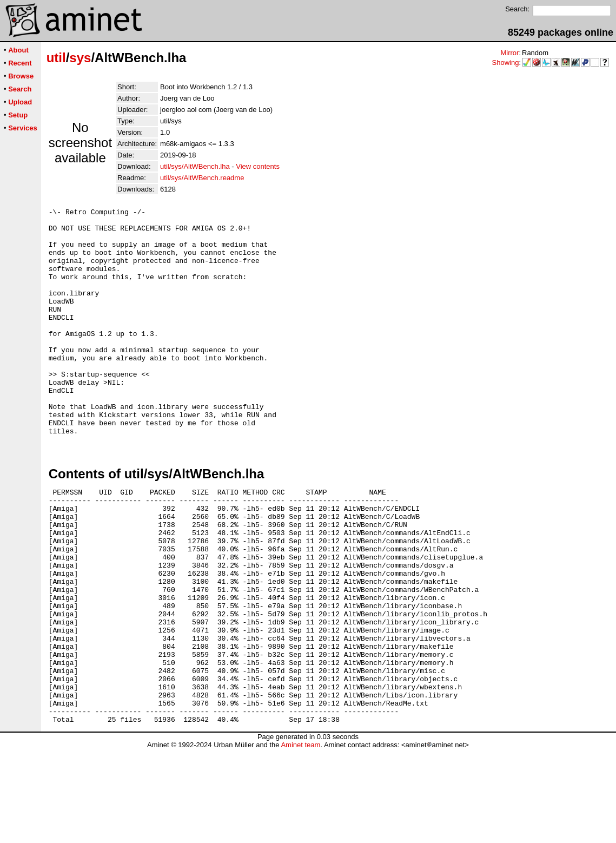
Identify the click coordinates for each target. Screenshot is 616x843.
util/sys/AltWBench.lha (195, 166)
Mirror (509, 53)
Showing (506, 62)
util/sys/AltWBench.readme (202, 178)
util (56, 58)
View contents (258, 166)
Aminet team (300, 839)
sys (80, 58)
